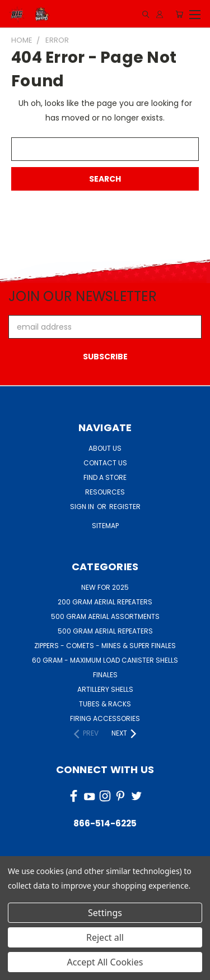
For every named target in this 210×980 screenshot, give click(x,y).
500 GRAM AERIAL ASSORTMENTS (105, 616)
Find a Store (105, 477)
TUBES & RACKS (105, 704)
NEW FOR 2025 (105, 587)
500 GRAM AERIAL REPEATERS (105, 631)
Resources (105, 492)
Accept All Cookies (105, 962)
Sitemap (105, 526)
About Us (105, 448)
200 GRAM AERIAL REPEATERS (105, 602)
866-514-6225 (105, 823)
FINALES (105, 675)
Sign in (83, 507)
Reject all (105, 937)
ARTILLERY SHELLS (105, 689)
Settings (105, 913)
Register (125, 507)
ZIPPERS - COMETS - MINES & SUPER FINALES (105, 646)
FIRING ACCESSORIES (105, 718)
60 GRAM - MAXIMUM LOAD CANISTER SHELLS (105, 660)
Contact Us (105, 463)
